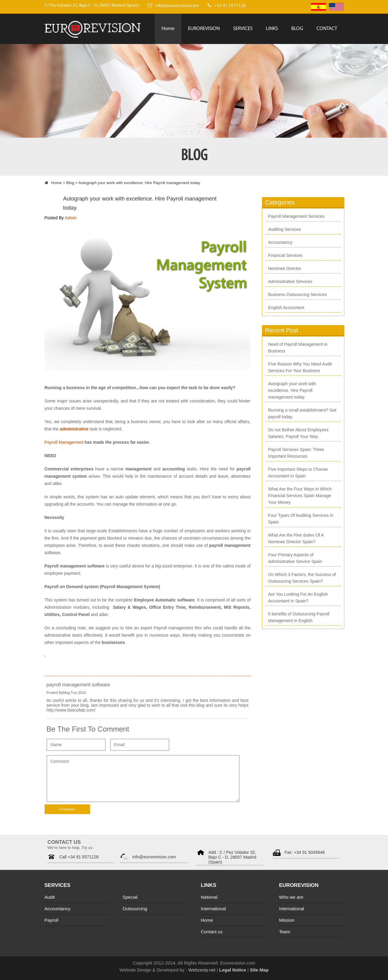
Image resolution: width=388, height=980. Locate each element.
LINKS (272, 29)
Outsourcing (135, 909)
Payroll (52, 920)
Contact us (212, 932)
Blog (70, 183)
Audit (50, 897)
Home (168, 29)
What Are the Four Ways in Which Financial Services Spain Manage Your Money (300, 496)
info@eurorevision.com (154, 857)
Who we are (291, 897)
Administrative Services (290, 281)
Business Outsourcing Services (298, 295)
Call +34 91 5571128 (79, 857)
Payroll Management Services (296, 216)
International (214, 909)
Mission (287, 920)
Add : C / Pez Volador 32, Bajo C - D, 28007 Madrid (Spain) (232, 857)
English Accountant (286, 308)
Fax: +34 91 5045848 (305, 852)
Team (285, 932)
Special (130, 897)
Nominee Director (285, 268)
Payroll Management (65, 442)
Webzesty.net (201, 970)
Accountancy (280, 242)
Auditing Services (285, 229)
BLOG (297, 29)
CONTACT (327, 29)
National (209, 897)
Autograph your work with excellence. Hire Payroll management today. (292, 390)
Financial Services (286, 255)
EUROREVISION (204, 29)
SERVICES (243, 29)
